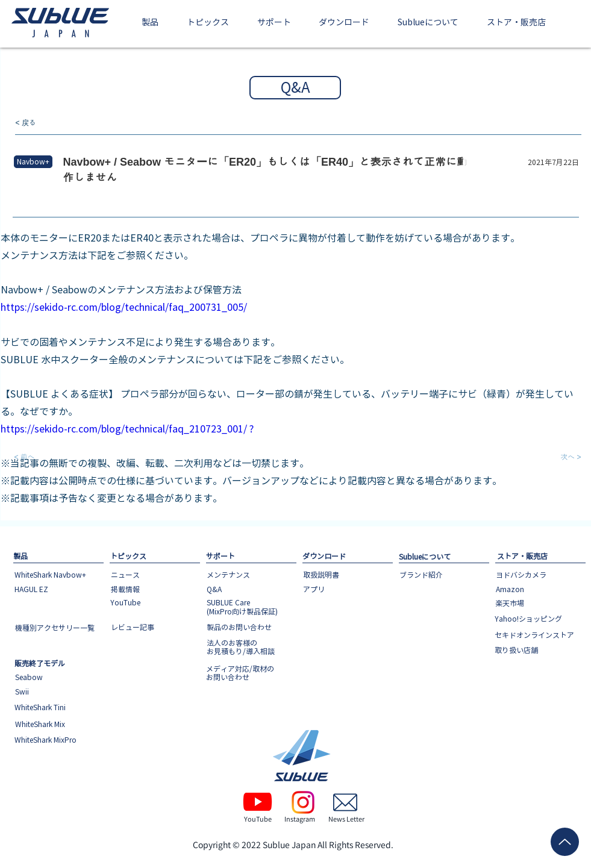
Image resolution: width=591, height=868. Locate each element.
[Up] (565, 842)
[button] (150, 23)
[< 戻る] (55, 123)
